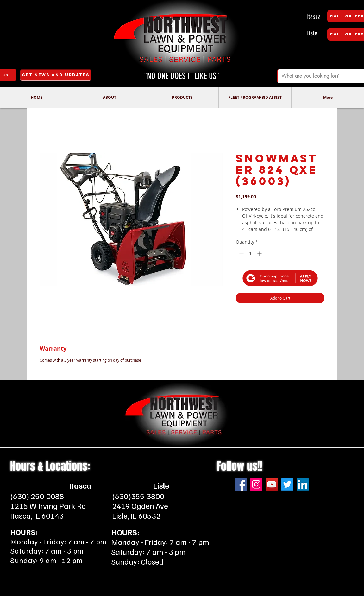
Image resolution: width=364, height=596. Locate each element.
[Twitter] (287, 461)
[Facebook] (241, 461)
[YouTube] (272, 461)
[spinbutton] (250, 254)
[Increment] (260, 254)
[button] (109, 98)
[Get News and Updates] (56, 75)
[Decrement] (241, 254)
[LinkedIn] (303, 461)
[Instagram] (256, 461)
